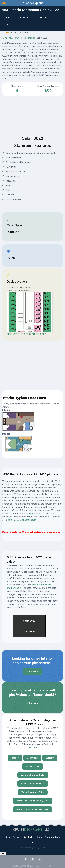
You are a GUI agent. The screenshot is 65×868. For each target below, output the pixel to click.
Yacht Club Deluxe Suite (32, 784)
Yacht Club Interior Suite (33, 775)
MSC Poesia (21, 38)
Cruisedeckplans (32, 3)
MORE (9, 25)
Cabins (40, 17)
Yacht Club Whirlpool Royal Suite (32, 809)
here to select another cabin (22, 520)
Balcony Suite (32, 766)
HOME (4, 38)
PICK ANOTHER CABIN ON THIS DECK (27, 334)
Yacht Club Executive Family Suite (33, 801)
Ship (8, 17)
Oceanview (32, 758)
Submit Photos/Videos (48, 837)
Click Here (32, 671)
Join (32, 843)
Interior (32, 38)
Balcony (50, 758)
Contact (28, 837)
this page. (32, 747)
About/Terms (12, 837)
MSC (11, 38)
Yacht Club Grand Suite (33, 792)
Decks (22, 17)
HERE (32, 513)
